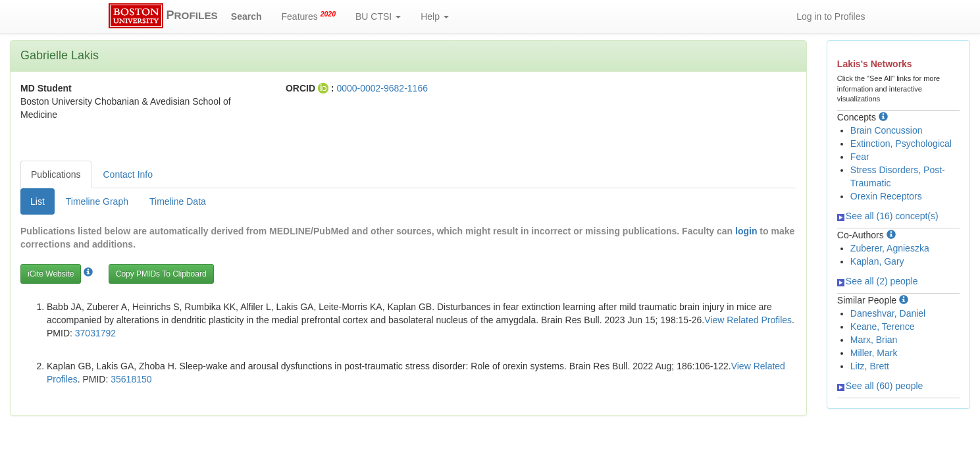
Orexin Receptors (886, 196)
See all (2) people (878, 281)
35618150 (131, 379)
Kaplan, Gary (877, 261)
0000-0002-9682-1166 (382, 88)
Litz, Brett (870, 366)
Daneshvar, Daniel (888, 313)
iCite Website (51, 274)
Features (309, 16)
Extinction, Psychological (901, 144)
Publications (56, 174)
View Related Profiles (748, 320)
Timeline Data (178, 201)
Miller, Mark (874, 353)
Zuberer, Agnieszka (890, 248)
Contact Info (128, 174)
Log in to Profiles (831, 16)
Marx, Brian (874, 340)
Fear (860, 157)
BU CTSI (378, 16)
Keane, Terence (883, 327)
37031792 (95, 333)
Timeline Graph (97, 201)
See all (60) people (880, 386)
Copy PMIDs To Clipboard (161, 274)
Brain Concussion (887, 130)
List (38, 201)
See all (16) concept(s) (888, 216)
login (746, 231)
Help (435, 16)
